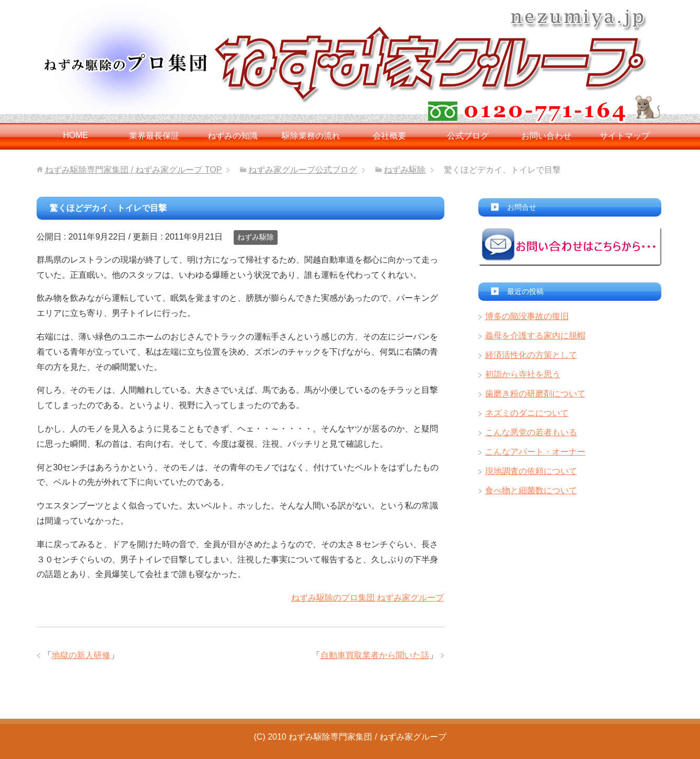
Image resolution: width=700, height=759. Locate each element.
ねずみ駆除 (256, 237)
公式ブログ (468, 136)
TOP (133, 170)
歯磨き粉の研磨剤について (535, 394)
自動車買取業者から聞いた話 (375, 655)
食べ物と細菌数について (531, 490)
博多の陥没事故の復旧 (527, 316)
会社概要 (389, 136)
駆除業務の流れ (311, 136)
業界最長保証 (154, 136)
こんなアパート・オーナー (535, 452)
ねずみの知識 (233, 136)
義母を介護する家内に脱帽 (535, 336)
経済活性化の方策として (531, 355)
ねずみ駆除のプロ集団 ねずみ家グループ (368, 598)
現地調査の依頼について (531, 471)
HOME (76, 135)
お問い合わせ (546, 136)
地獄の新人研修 (81, 655)
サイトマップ (625, 136)
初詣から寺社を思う (523, 374)
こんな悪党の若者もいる (531, 432)
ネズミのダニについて (527, 413)
